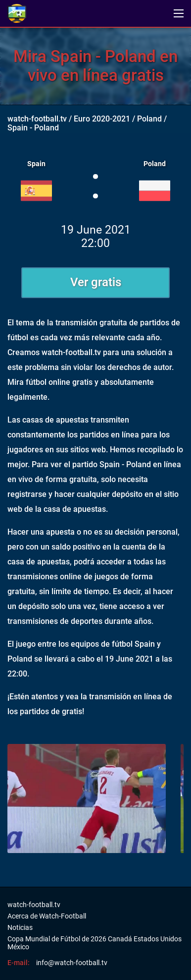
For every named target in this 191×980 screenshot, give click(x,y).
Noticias (20, 927)
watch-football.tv (37, 119)
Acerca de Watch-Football (47, 916)
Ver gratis (96, 282)
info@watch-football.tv (72, 963)
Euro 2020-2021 (102, 119)
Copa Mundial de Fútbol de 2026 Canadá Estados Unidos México (95, 943)
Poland (149, 119)
